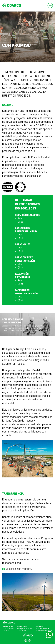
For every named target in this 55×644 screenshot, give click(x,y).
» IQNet (19, 222)
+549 (42, 629)
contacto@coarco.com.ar (44, 631)
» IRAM (19, 218)
